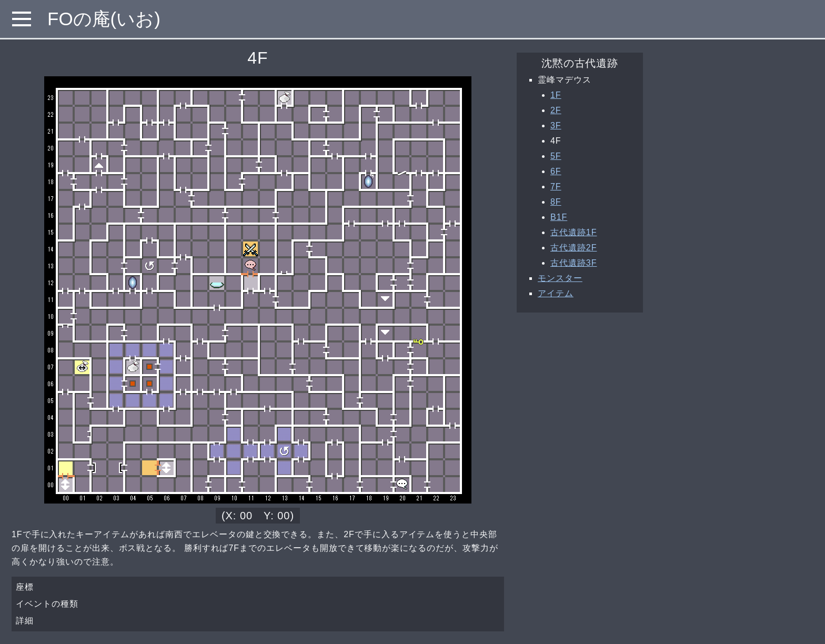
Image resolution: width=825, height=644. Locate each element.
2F (556, 110)
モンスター (560, 278)
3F (556, 125)
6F (556, 171)
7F (556, 187)
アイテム (556, 293)
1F (556, 95)
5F (556, 156)
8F (556, 202)
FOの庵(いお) (104, 19)
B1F (559, 217)
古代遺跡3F (574, 263)
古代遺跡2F (574, 248)
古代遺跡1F (574, 232)
